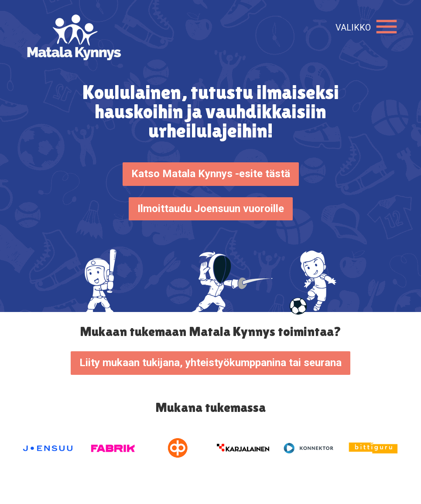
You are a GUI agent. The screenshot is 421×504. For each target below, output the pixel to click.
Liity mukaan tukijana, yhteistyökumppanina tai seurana (210, 363)
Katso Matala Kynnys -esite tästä (211, 174)
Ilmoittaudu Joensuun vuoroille (211, 209)
